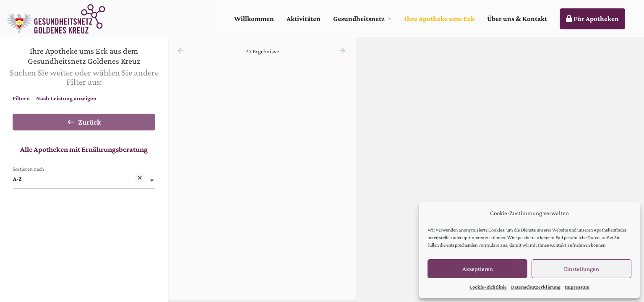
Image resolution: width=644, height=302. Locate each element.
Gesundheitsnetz (359, 19)
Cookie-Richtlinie (488, 287)
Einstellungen (581, 269)
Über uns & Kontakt (517, 19)
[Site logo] (57, 18)
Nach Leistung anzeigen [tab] (66, 98)
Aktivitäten (304, 19)
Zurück (84, 122)
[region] (500, 170)
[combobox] (84, 179)
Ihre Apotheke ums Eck (439, 19)
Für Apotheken (592, 19)
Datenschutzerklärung (536, 287)
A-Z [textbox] (79, 179)
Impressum (577, 287)
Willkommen (254, 19)
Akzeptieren (478, 269)
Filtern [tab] (21, 98)
